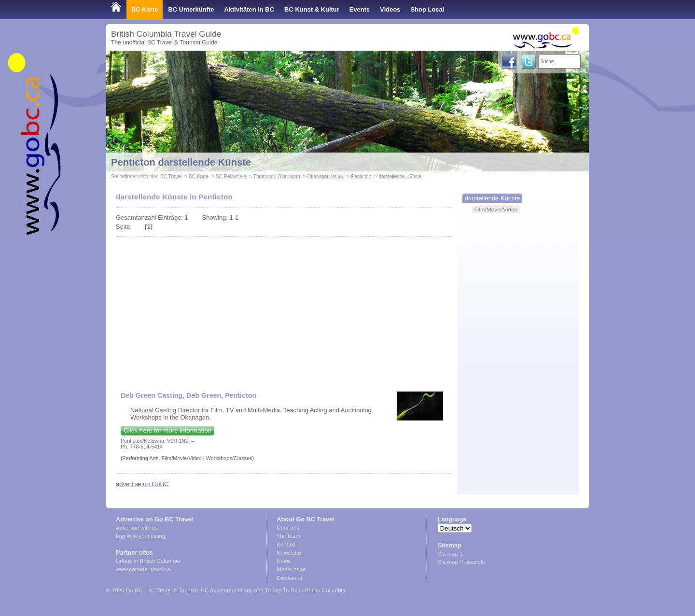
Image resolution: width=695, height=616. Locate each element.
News (284, 561)
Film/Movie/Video (496, 209)
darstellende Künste (400, 176)
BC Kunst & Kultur (312, 9)
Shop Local (428, 9)
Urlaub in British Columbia (148, 561)
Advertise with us (137, 528)
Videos (390, 9)
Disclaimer (290, 578)
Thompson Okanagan (277, 176)
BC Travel (171, 176)
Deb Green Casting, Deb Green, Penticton (188, 395)
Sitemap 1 (450, 554)
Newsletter (290, 553)
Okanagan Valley (326, 176)
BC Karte (145, 9)
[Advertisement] (284, 309)
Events (360, 9)
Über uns (288, 528)
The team (288, 536)
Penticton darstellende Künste (181, 162)
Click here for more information (167, 430)
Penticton (361, 176)
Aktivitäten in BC (249, 9)
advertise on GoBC (142, 484)
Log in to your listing (140, 536)
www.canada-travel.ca (143, 569)
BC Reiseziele (231, 176)
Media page (291, 569)
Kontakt (286, 545)
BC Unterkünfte (191, 9)
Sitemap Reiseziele (462, 562)
